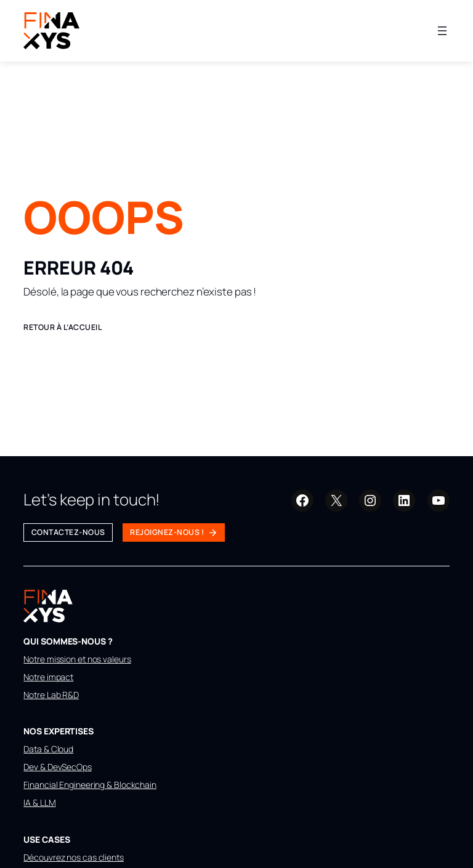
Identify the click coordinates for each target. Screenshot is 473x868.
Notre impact (48, 677)
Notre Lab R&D (51, 695)
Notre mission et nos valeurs (77, 659)
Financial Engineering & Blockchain (90, 785)
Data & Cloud (48, 749)
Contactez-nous (68, 532)
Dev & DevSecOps (58, 767)
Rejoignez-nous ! (167, 532)
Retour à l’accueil (63, 327)
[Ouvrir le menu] (442, 31)
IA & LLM (39, 802)
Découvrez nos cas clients (74, 857)
